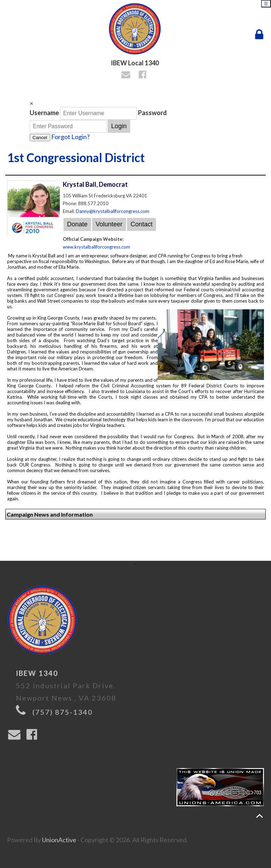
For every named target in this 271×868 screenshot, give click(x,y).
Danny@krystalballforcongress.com (113, 211)
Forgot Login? (70, 137)
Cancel (40, 138)
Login (119, 126)
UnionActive (59, 840)
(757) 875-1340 (63, 712)
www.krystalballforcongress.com (97, 247)
